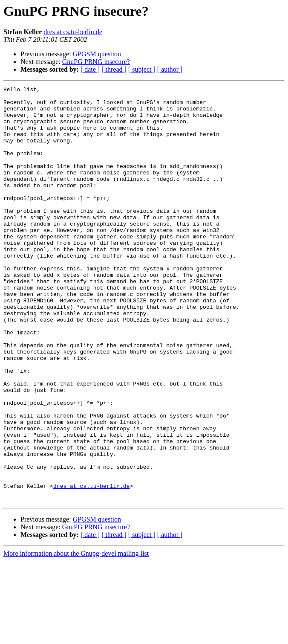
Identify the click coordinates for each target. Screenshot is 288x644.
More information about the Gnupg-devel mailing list (76, 637)
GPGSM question (97, 54)
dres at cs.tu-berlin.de (73, 32)
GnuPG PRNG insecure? (96, 62)
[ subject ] (142, 69)
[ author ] (170, 69)
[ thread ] (114, 69)
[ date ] (90, 69)
